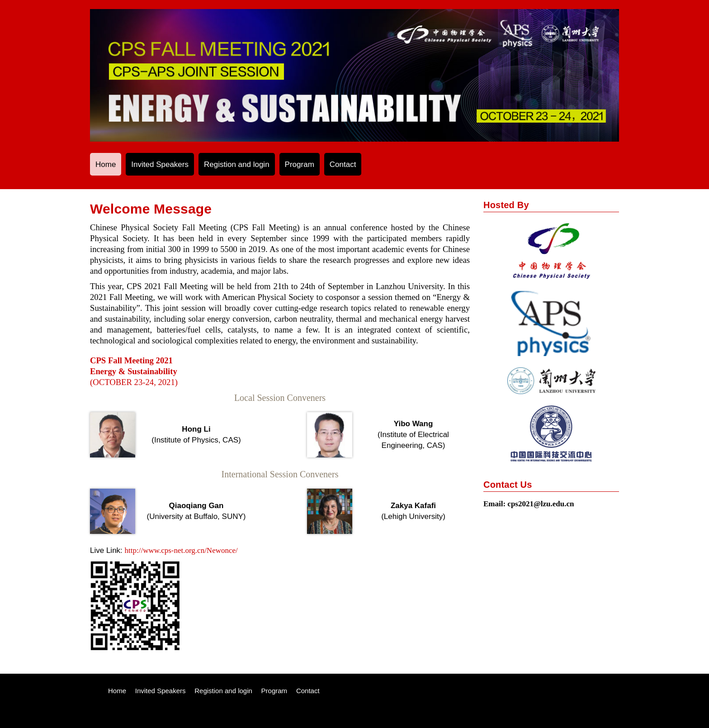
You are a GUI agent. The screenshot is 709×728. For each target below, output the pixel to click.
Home (106, 164)
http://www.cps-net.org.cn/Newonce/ (181, 550)
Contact (343, 164)
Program (300, 164)
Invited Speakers (160, 164)
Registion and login (237, 164)
